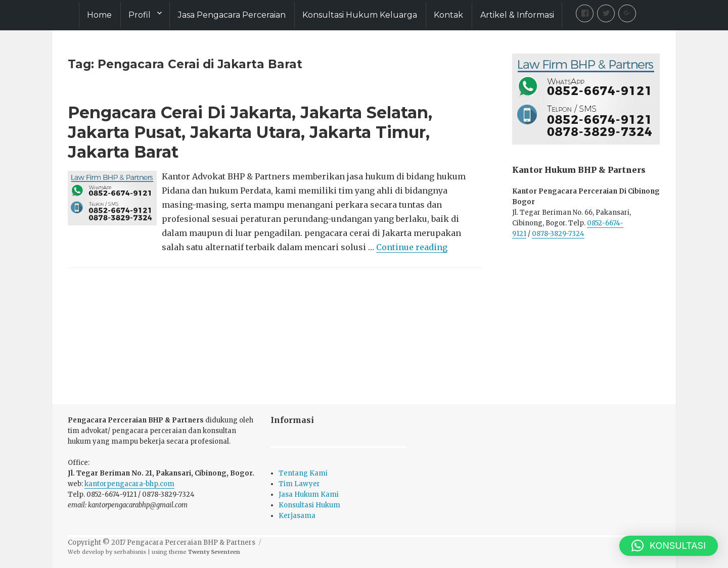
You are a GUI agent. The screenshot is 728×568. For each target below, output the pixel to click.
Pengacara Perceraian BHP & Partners (191, 542)
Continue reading (412, 247)
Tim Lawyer (299, 484)
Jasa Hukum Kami (309, 494)
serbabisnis (130, 552)
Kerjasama (297, 516)
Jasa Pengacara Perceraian (232, 15)
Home (99, 15)
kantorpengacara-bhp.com (129, 484)
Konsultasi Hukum (309, 505)
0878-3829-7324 (558, 234)
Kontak (448, 15)
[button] (669, 546)
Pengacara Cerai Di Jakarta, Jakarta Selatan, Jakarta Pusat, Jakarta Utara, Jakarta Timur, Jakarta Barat (250, 132)
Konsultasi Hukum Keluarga (360, 15)
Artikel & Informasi (517, 15)
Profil (140, 15)
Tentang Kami (303, 473)
